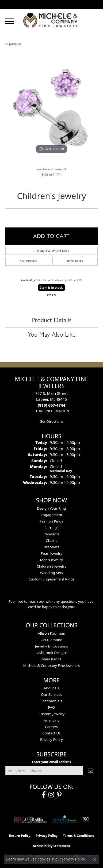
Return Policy (20, 836)
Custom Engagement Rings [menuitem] (51, 579)
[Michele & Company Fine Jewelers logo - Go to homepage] (52, 20)
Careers (51, 727)
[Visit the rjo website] (86, 819)
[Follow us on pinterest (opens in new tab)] (59, 795)
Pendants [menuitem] (51, 534)
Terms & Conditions (78, 836)
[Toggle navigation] (10, 21)
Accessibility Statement (51, 846)
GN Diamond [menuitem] (52, 640)
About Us (52, 688)
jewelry (15, 44)
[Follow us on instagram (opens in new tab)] (51, 795)
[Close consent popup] (95, 859)
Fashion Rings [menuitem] (51, 521)
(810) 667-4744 (52, 174)
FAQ (52, 707)
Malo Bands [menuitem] (51, 659)
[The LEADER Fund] (65, 819)
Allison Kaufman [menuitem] (51, 633)
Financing (51, 720)
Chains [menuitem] (51, 540)
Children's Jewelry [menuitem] (51, 566)
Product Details (51, 320)
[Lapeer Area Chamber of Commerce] (30, 819)
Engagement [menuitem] (51, 515)
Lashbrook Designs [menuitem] (51, 653)
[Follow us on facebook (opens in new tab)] (44, 795)
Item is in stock (52, 287)
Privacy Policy (51, 740)
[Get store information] (51, 411)
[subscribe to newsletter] (90, 771)
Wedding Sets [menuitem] (51, 573)
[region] (51, 109)
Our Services (51, 694)
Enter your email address (52, 762)
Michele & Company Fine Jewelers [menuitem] (51, 665)
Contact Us (51, 733)
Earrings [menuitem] (51, 528)
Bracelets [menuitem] (52, 547)
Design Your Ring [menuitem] (51, 508)
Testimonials (51, 701)
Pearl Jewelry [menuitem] (51, 553)
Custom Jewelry (51, 714)
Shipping (28, 261)
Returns (75, 261)
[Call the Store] (51, 405)
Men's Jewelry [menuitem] (51, 560)
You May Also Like (52, 334)
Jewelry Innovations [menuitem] (51, 646)
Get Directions (51, 421)
